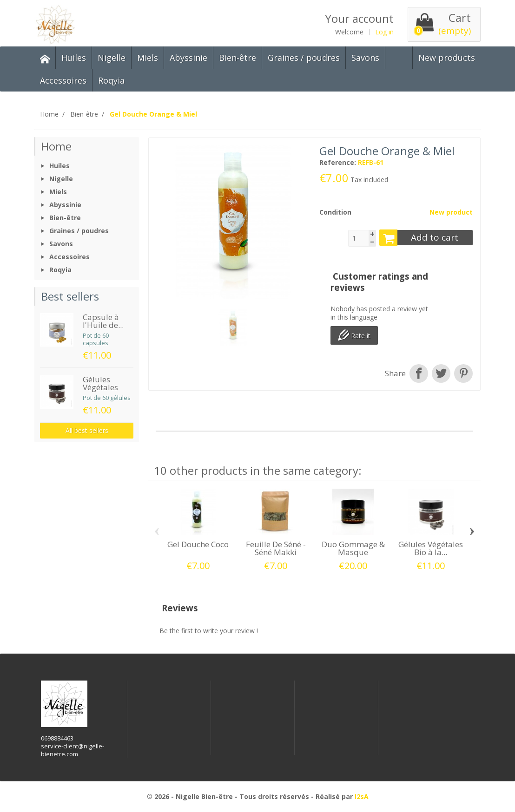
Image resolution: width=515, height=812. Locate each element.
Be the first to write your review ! (209, 631)
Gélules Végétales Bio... (100, 387)
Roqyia (111, 80)
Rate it (354, 335)
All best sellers (87, 430)
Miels (148, 58)
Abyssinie (188, 58)
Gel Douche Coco (198, 544)
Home (56, 146)
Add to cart (419, 238)
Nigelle (112, 58)
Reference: (338, 163)
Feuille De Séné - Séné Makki (276, 548)
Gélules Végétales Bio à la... (431, 548)
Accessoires (63, 80)
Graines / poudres (304, 58)
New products (447, 58)
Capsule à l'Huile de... (103, 321)
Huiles (74, 58)
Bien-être (238, 58)
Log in (384, 32)
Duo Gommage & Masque (353, 548)
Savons (365, 58)
